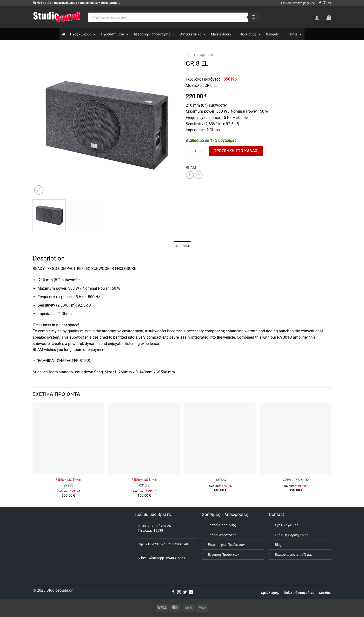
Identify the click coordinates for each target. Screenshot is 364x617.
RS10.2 (144, 485)
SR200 (68, 485)
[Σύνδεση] (317, 17)
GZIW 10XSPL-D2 (296, 480)
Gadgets (275, 34)
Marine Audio (223, 34)
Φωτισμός (251, 34)
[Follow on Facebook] (320, 3)
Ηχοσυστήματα (115, 34)
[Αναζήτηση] (254, 17)
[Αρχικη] (63, 34)
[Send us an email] (329, 3)
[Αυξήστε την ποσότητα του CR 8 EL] (202, 151)
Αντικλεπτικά (193, 34)
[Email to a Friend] (199, 175)
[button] (329, 17)
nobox (190, 55)
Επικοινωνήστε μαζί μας (298, 3)
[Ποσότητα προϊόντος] (195, 151)
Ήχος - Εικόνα (83, 34)
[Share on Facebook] (190, 175)
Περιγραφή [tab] (182, 246)
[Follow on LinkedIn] (191, 592)
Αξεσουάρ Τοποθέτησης (155, 34)
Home (295, 34)
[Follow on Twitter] (185, 592)
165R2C (220, 480)
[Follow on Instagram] (324, 3)
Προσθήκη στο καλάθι (236, 151)
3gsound (207, 55)
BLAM (191, 168)
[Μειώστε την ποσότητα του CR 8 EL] (189, 151)
